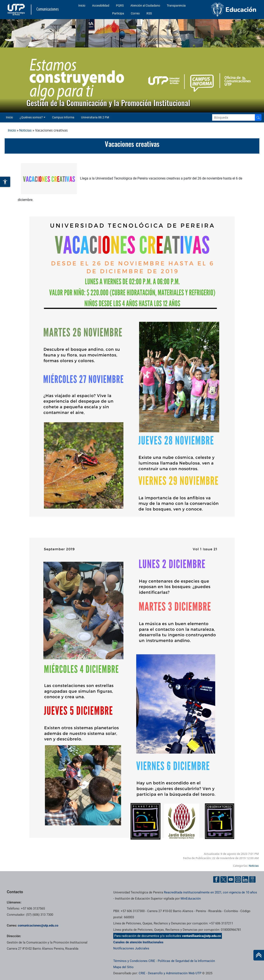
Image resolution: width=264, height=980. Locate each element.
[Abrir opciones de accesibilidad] (5, 182)
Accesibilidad (101, 6)
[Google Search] (234, 117)
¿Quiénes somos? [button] (31, 117)
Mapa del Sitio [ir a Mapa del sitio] (123, 967)
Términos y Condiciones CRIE (134, 961)
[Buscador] (258, 117)
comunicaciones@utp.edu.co (38, 925)
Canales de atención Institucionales (138, 942)
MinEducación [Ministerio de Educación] (191, 899)
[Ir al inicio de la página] (259, 955)
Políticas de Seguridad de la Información (186, 961)
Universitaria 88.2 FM (95, 117)
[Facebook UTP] (216, 879)
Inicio (82, 6)
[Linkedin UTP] (245, 879)
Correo (135, 13)
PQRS (120, 6)
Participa (118, 13)
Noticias (25, 130)
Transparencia (176, 6)
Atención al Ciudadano (145, 6)
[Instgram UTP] (238, 879)
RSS (149, 13)
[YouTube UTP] (231, 879)
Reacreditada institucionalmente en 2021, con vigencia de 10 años (210, 892)
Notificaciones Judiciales (131, 948)
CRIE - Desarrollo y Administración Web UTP (170, 973)
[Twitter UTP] (224, 879)
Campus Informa (63, 117)
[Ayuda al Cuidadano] (252, 879)
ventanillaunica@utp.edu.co (201, 936)
